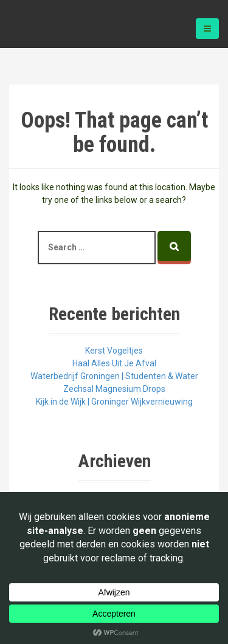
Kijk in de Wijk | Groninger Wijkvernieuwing (114, 402)
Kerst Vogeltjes (114, 351)
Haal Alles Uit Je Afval (114, 363)
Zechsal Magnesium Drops (114, 389)
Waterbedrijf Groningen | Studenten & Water (114, 376)
